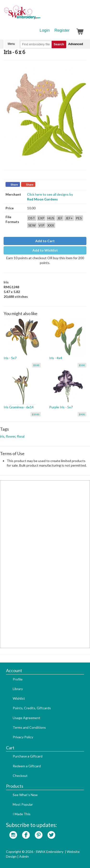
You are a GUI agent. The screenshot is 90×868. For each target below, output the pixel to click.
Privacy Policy (23, 737)
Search (59, 44)
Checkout (20, 776)
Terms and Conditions (29, 727)
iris (2, 436)
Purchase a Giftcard (28, 756)
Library (18, 689)
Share (14, 185)
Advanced (76, 44)
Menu (11, 44)
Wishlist (19, 698)
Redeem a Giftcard (27, 766)
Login (45, 30)
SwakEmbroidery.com (40, 14)
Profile (18, 679)
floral (21, 436)
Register (62, 30)
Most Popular (23, 804)
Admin (24, 856)
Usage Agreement (27, 718)
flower (11, 436)
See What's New (25, 795)
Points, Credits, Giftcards (32, 708)
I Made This (22, 814)
